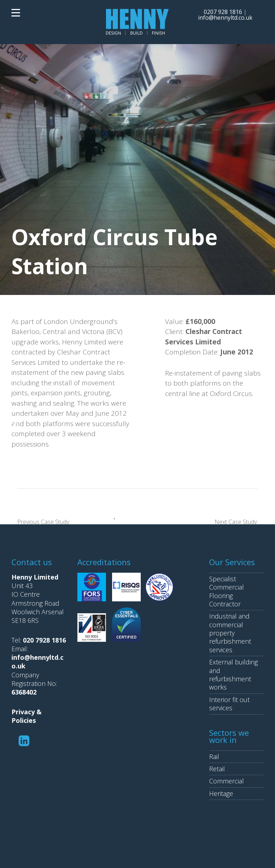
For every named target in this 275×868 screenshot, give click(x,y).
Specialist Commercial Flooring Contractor (226, 591)
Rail (214, 757)
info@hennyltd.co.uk (225, 18)
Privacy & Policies (26, 716)
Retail (217, 769)
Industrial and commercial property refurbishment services (230, 633)
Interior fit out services (229, 704)
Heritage (221, 793)
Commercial (226, 781)
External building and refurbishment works (233, 674)
